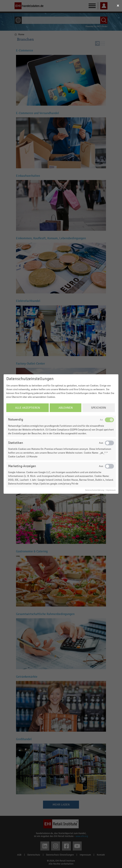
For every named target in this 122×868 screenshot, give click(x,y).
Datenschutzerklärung (95, 490)
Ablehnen (66, 408)
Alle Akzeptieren (28, 408)
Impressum (111, 490)
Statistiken (16, 443)
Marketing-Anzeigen (22, 466)
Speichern (99, 408)
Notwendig (16, 420)
